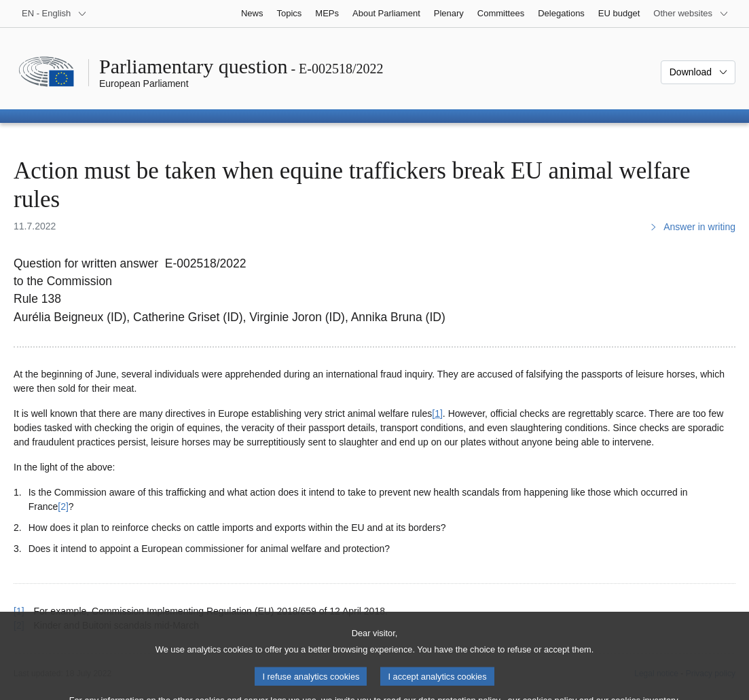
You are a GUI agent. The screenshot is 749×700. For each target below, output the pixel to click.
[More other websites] (691, 14)
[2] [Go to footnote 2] (63, 506)
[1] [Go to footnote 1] (437, 413)
